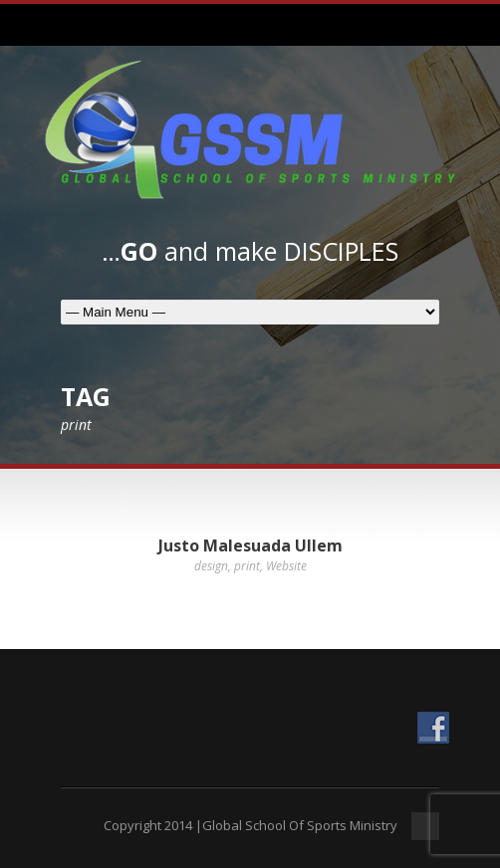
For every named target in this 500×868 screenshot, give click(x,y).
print (247, 566)
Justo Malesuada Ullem (250, 545)
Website (286, 566)
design (211, 566)
